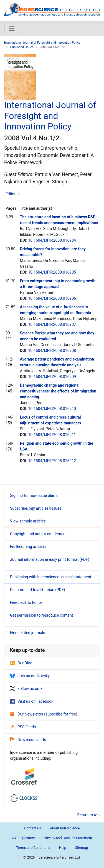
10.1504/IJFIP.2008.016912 (52, 461)
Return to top (89, 815)
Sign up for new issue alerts (34, 496)
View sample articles (28, 521)
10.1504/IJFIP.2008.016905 (52, 272)
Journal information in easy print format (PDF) (50, 559)
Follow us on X (26, 689)
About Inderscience (65, 828)
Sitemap (82, 848)
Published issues (22, 47)
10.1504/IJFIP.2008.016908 (52, 351)
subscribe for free (61, 714)
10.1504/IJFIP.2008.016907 (52, 324)
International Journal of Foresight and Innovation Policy (42, 43)
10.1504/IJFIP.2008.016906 (52, 298)
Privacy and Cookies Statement (68, 838)
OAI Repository (23, 838)
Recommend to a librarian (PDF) (38, 590)
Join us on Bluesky (30, 676)
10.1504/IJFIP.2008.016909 (52, 377)
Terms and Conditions (33, 848)
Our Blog (21, 663)
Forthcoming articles (28, 547)
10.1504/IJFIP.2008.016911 (52, 435)
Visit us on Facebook (32, 701)
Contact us (33, 828)
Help (63, 848)
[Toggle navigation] (12, 29)
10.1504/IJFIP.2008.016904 (52, 240)
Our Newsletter (27, 714)
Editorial (13, 194)
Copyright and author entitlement (38, 534)
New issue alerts (28, 740)
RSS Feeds (23, 727)
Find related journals (27, 633)
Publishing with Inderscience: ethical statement (51, 577)
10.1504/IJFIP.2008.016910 (52, 409)
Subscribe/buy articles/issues (36, 508)
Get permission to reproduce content (41, 615)
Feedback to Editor (26, 602)
